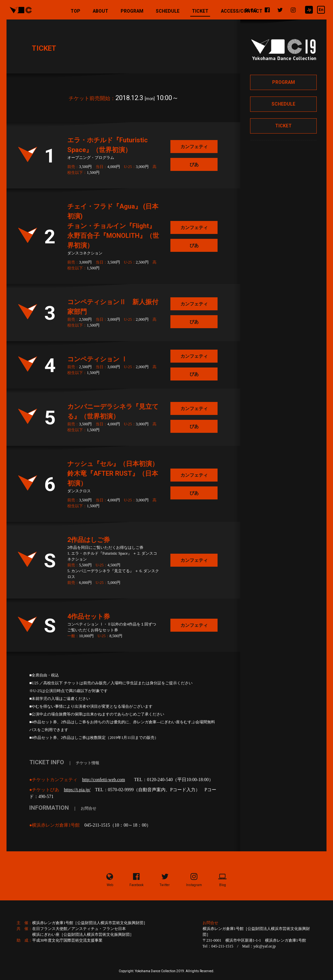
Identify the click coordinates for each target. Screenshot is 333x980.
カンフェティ (194, 147)
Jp (309, 10)
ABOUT (100, 11)
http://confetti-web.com (103, 780)
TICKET (200, 13)
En (321, 10)
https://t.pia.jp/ (77, 790)
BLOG (251, 10)
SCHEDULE (168, 11)
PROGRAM (132, 11)
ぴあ (194, 164)
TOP (75, 11)
